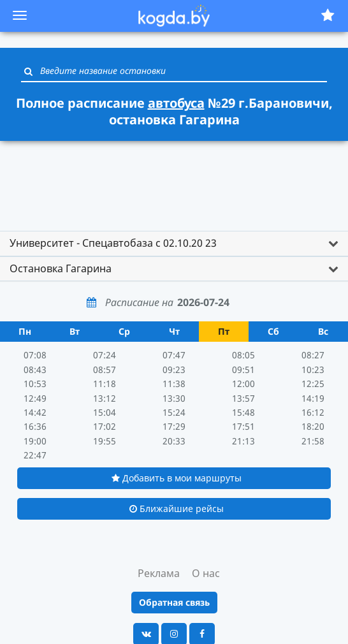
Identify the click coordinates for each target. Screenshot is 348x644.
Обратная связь (174, 602)
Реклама (159, 573)
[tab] (174, 244)
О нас (206, 573)
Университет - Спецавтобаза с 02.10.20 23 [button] (113, 243)
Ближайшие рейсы (177, 509)
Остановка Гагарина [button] (61, 268)
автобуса (176, 103)
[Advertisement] (174, 180)
